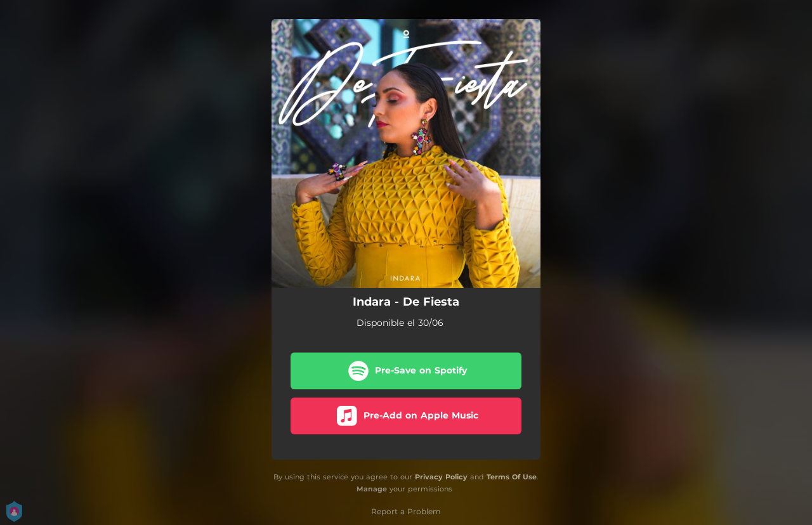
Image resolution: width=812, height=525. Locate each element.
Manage (372, 489)
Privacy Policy (441, 477)
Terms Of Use (512, 477)
